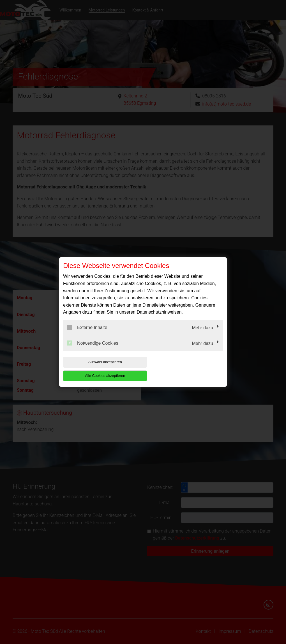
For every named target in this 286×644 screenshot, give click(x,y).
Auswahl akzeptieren (99, 369)
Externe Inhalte (87, 334)
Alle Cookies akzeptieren (187, 369)
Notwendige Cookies (93, 350)
